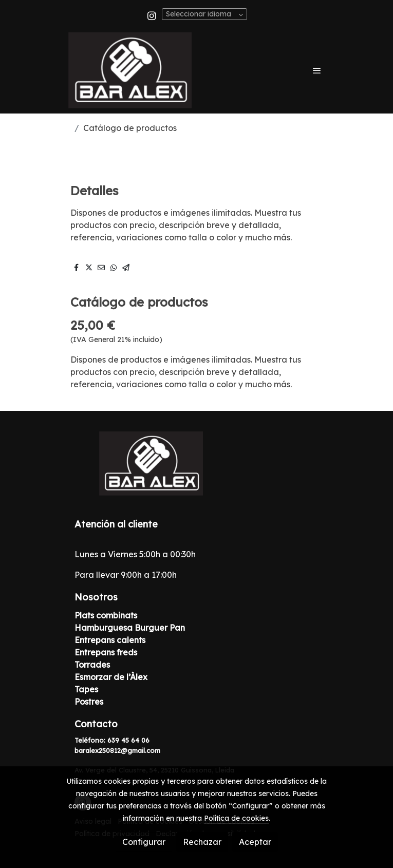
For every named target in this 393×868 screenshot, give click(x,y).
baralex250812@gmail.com (117, 750)
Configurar (144, 842)
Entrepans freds (107, 652)
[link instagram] (152, 15)
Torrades (92, 665)
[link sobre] (197, 470)
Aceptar (255, 842)
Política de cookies (236, 818)
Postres (89, 702)
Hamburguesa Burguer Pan (130, 628)
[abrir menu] (317, 70)
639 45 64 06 (128, 740)
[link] (130, 70)
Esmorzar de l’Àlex (111, 677)
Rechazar (202, 842)
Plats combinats (106, 615)
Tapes (86, 689)
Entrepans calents (110, 640)
